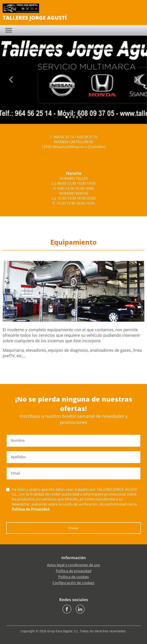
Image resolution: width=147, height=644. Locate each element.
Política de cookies (74, 577)
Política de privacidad (74, 571)
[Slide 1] (70, 117)
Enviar (74, 528)
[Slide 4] (81, 117)
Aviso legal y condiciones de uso (74, 565)
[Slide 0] (66, 117)
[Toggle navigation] (9, 30)
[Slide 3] (77, 117)
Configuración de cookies (73, 583)
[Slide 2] (73, 117)
